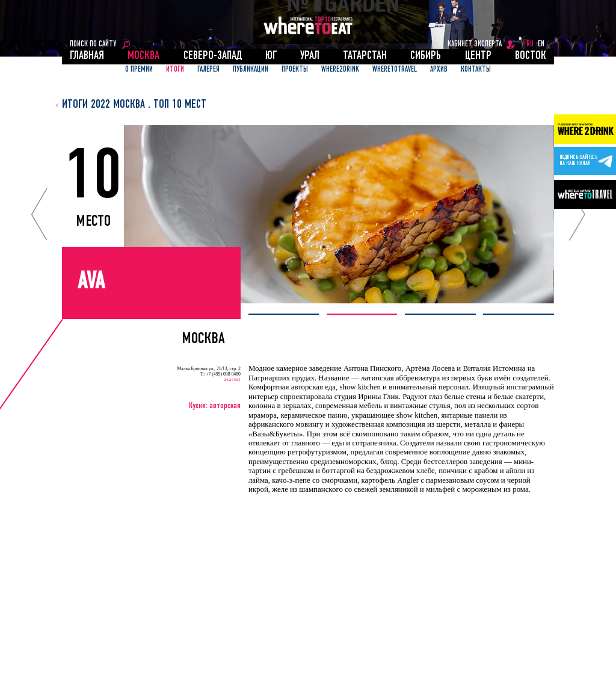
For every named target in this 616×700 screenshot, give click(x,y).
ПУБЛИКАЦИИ (251, 70)
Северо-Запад (213, 56)
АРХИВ (439, 70)
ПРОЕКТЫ (295, 70)
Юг (271, 56)
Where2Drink (340, 70)
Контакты (476, 70)
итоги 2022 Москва (103, 105)
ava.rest (232, 379)
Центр (478, 56)
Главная (87, 56)
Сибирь (426, 56)
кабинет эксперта (475, 45)
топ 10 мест (180, 105)
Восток (531, 56)
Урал (310, 56)
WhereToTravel (395, 70)
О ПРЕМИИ (139, 70)
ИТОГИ (175, 70)
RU (530, 45)
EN (541, 45)
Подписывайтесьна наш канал (578, 161)
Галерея (208, 70)
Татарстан (365, 56)
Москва (143, 56)
